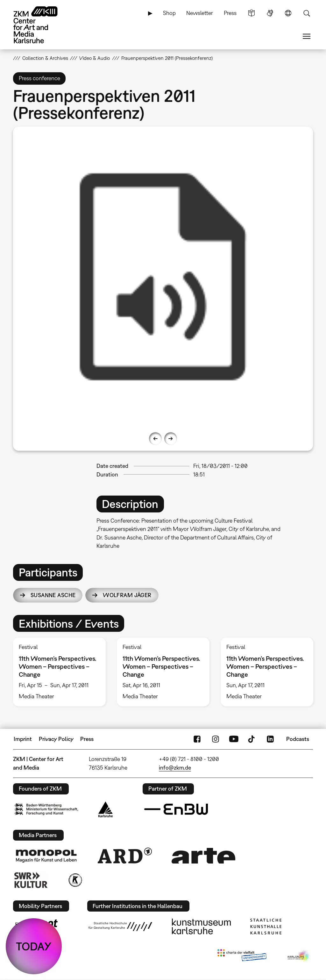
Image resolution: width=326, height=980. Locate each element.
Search (307, 13)
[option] (163, 277)
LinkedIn (270, 739)
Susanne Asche (53, 595)
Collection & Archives (45, 58)
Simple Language (252, 13)
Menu (307, 36)
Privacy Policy (56, 739)
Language (288, 13)
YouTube (234, 739)
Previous (155, 439)
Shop (169, 13)
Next (171, 439)
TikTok (252, 739)
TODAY (34, 946)
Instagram (216, 739)
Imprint (23, 739)
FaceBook (197, 739)
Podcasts (298, 739)
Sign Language (270, 13)
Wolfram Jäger (127, 595)
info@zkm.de (175, 768)
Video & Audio (95, 58)
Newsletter (200, 13)
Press (230, 13)
